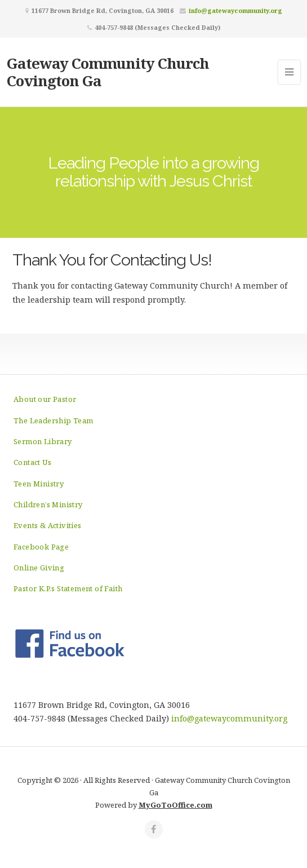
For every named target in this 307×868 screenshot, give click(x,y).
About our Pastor (45, 399)
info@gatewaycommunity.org (235, 10)
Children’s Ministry (48, 504)
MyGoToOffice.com (175, 805)
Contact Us (32, 462)
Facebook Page (41, 547)
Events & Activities (48, 525)
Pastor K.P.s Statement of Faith (68, 588)
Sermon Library (43, 441)
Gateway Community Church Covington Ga (108, 72)
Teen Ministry (39, 484)
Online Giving (39, 568)
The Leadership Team (54, 420)
